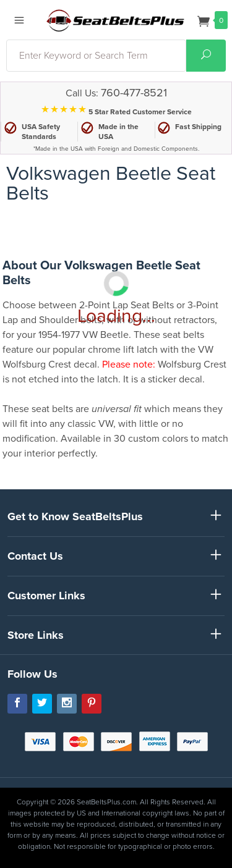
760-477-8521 (134, 93)
